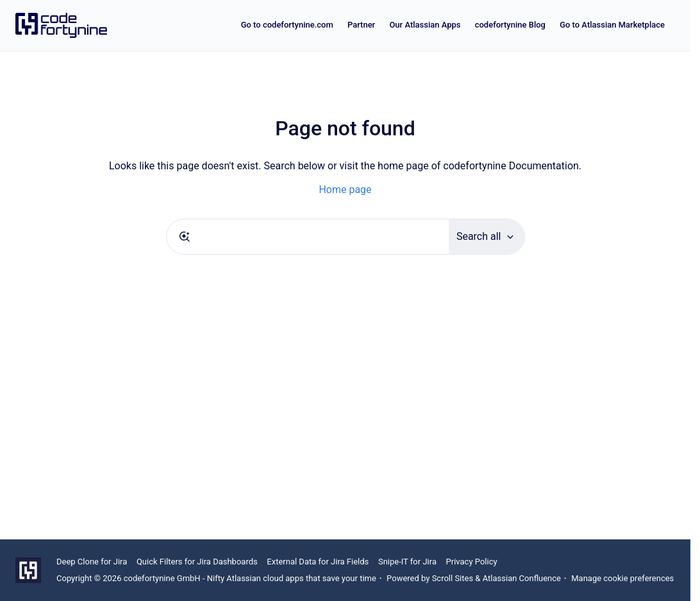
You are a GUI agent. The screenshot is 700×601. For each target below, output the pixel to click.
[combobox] (308, 237)
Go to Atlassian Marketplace (612, 25)
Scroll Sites (453, 578)
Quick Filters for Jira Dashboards (197, 562)
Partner (361, 25)
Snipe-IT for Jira (407, 562)
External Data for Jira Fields (318, 562)
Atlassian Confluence (522, 578)
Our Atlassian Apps (425, 25)
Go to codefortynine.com (287, 25)
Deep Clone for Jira (92, 562)
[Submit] (185, 237)
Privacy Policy (472, 562)
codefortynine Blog (510, 25)
